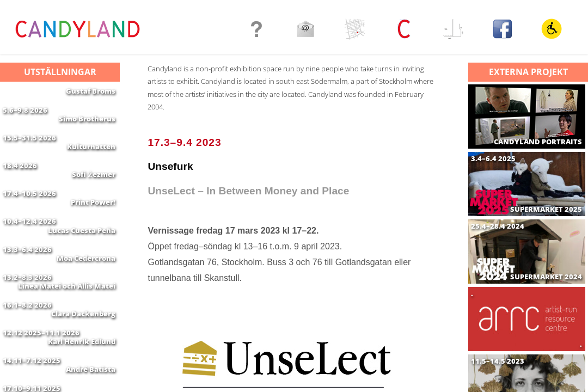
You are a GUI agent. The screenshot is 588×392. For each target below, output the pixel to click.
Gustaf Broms (91, 91)
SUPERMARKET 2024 (546, 277)
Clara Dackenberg (83, 365)
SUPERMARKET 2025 (546, 209)
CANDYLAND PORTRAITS (538, 142)
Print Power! (93, 228)
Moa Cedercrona (86, 297)
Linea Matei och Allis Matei (67, 331)
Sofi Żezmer (94, 194)
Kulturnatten (91, 160)
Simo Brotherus (87, 125)
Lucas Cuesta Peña (82, 262)
